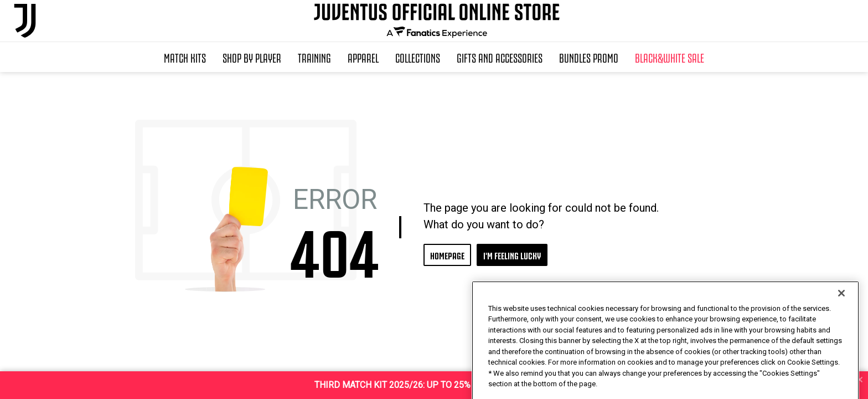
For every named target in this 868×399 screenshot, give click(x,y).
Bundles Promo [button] (589, 57)
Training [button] (314, 57)
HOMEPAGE (447, 255)
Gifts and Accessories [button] (500, 57)
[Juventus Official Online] (25, 21)
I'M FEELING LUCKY (512, 255)
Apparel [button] (363, 57)
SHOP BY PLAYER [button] (252, 57)
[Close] (841, 316)
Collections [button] (418, 57)
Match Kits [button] (185, 57)
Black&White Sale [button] (670, 57)
